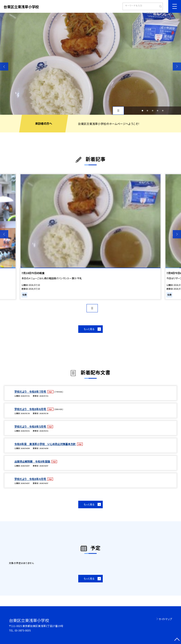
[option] (90, 64)
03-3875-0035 (23, 630)
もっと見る (89, 329)
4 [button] (158, 111)
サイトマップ (165, 619)
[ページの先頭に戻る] (177, 640)
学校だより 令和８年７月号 (31, 391)
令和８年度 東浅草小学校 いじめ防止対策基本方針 (45, 444)
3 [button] (152, 111)
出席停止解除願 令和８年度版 (33, 461)
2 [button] (148, 111)
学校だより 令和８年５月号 (31, 426)
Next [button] (177, 66)
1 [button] (142, 111)
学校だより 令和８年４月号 (31, 479)
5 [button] (163, 111)
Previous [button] (4, 66)
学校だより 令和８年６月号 (31, 409)
